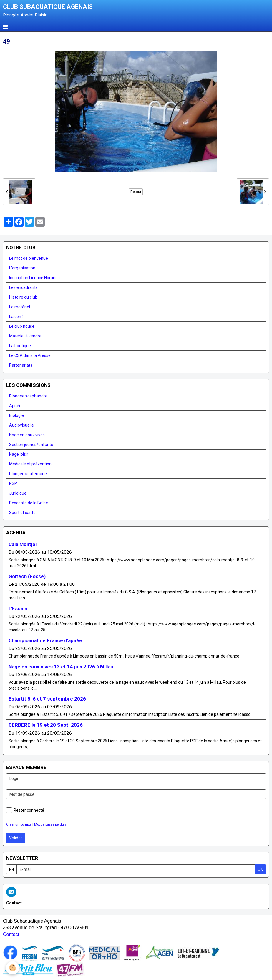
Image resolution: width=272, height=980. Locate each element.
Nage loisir (19, 454)
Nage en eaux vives (27, 435)
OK (260, 869)
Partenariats (21, 365)
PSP (13, 483)
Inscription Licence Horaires (34, 278)
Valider (16, 838)
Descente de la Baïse (29, 503)
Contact (11, 934)
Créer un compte (19, 825)
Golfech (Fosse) (27, 576)
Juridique (18, 493)
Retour (136, 192)
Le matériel (20, 307)
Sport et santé (22, 513)
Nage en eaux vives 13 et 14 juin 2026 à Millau (61, 667)
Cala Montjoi (23, 544)
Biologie (16, 415)
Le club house (22, 326)
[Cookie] (13, 968)
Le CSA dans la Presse (30, 355)
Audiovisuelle (21, 425)
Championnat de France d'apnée (45, 640)
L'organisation (22, 268)
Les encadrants (23, 287)
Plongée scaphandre (28, 396)
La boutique (20, 346)
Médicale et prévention (30, 464)
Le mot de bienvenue (29, 258)
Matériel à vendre (25, 336)
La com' (16, 317)
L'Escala (18, 608)
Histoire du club (23, 297)
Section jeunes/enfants (31, 445)
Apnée (15, 406)
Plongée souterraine (28, 474)
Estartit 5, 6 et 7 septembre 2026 (47, 699)
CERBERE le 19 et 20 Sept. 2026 (46, 725)
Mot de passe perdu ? (50, 825)
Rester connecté (25, 810)
